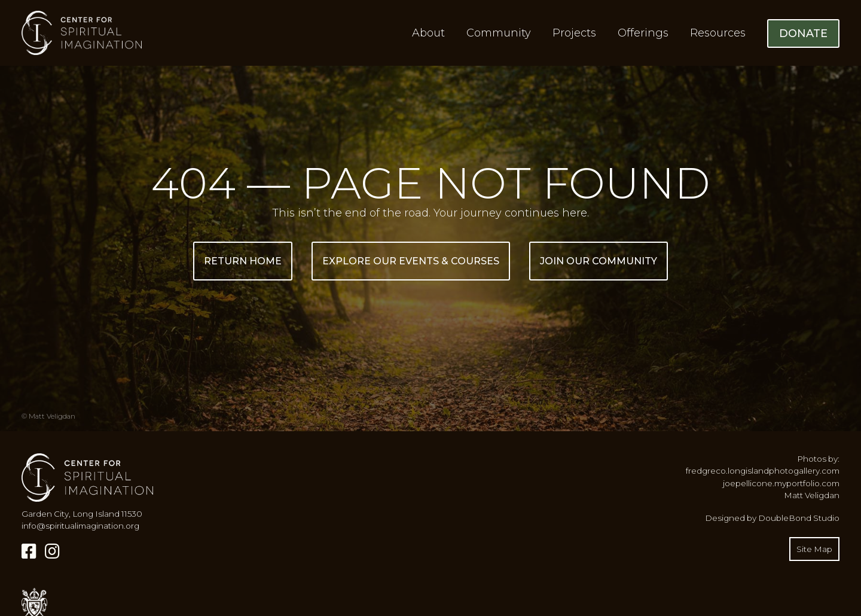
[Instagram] (52, 551)
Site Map (814, 549)
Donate (803, 33)
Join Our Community (599, 261)
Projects (574, 33)
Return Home (243, 261)
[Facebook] (29, 551)
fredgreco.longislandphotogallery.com (763, 471)
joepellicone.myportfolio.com (781, 483)
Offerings (643, 33)
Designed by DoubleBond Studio (772, 518)
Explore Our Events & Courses (411, 261)
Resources (718, 33)
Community (499, 33)
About (428, 33)
